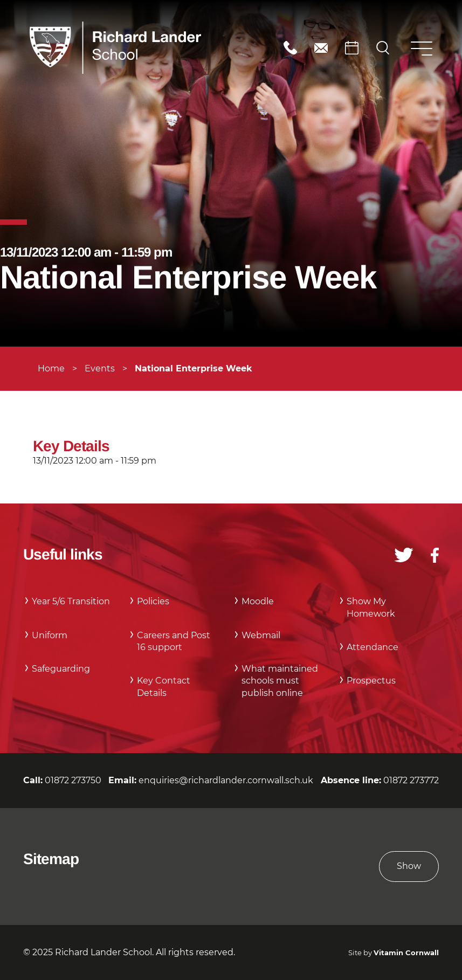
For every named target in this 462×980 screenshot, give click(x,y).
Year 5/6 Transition (71, 601)
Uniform (50, 635)
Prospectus (371, 681)
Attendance (373, 647)
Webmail (261, 635)
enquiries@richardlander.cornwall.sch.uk (321, 48)
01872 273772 (411, 780)
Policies (153, 601)
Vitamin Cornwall (406, 953)
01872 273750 (290, 48)
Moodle (258, 601)
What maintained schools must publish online (280, 681)
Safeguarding (61, 669)
